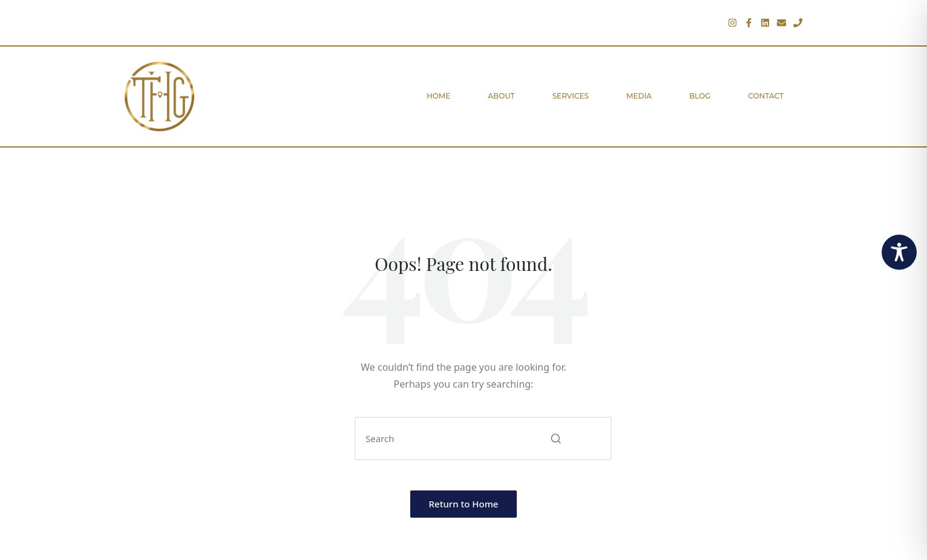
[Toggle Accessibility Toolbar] (899, 252)
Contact (766, 96)
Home (438, 96)
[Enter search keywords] (483, 438)
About (501, 96)
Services (571, 96)
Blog (700, 96)
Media (639, 96)
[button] (556, 438)
